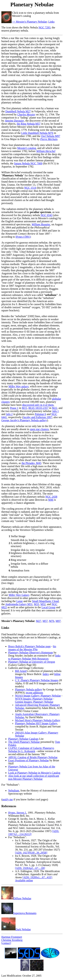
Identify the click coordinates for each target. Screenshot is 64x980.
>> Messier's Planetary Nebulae (30, 22)
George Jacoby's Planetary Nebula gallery (24, 420)
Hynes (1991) (23, 237)
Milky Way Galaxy (19, 595)
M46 (51, 500)
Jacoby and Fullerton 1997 (38, 417)
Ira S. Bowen (22, 840)
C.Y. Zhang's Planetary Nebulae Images (37, 680)
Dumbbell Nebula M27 (18, 111)
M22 (54, 408)
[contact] (6, 943)
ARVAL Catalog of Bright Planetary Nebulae (33, 757)
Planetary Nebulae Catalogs (23, 739)
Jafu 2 (9, 414)
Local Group (49, 607)
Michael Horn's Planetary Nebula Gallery (38, 720)
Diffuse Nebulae (16, 898)
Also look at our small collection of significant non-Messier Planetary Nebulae (34, 777)
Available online (24, 880)
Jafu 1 (56, 411)
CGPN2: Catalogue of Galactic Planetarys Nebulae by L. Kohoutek (31, 750)
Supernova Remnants (19, 913)
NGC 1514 (30, 188)
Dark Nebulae (16, 929)
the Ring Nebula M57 (29, 124)
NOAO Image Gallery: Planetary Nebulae (38, 696)
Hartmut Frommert (12, 937)
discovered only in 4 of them (38, 405)
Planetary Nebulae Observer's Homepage (31, 653)
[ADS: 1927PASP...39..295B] (31, 853)
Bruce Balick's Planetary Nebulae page (29, 646)
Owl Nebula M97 (51, 136)
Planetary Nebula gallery (29, 689)
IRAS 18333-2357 (38, 408)
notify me (8, 799)
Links (51, 22)
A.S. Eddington (23, 871)
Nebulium (14, 791)
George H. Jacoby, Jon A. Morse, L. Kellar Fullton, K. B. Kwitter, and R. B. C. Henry (31, 820)
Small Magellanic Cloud (45, 601)
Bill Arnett (21, 671)
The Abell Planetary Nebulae (24, 742)
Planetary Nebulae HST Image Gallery (36, 723)
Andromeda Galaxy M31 (19, 604)
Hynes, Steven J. (17, 813)
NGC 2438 (51, 497)
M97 (58, 621)
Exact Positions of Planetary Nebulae (29, 760)
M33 (37, 604)
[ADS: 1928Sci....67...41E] (37, 877)
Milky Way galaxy (19, 386)
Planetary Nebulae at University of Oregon (32, 662)
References (9, 806)
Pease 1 (14, 408)
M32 (43, 604)
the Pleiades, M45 (31, 463)
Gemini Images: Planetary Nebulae (34, 702)
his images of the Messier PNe (32, 648)
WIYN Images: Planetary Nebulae (34, 699)
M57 (45, 621)
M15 (24, 408)
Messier (6, 621)
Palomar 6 (40, 414)
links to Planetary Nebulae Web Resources (34, 657)
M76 (52, 621)
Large (20, 601)
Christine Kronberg (12, 940)
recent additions (34, 693)
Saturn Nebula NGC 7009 (28, 163)
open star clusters (39, 429)
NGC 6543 (47, 215)
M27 (39, 621)
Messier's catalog (27, 148)
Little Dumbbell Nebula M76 (37, 133)
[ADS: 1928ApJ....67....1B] (30, 868)
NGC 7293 (45, 27)
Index (46, 674)
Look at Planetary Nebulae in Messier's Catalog (34, 773)
